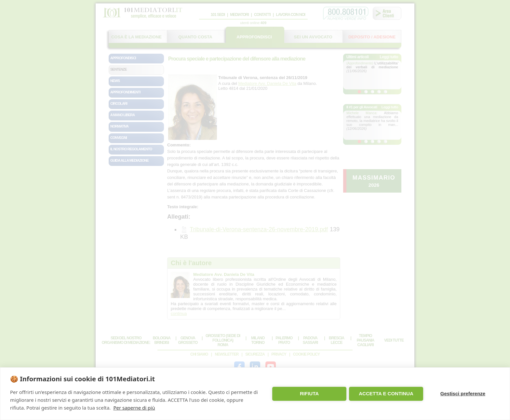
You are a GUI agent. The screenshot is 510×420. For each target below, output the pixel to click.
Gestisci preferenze (463, 393)
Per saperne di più (134, 408)
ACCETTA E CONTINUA (386, 393)
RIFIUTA (309, 393)
